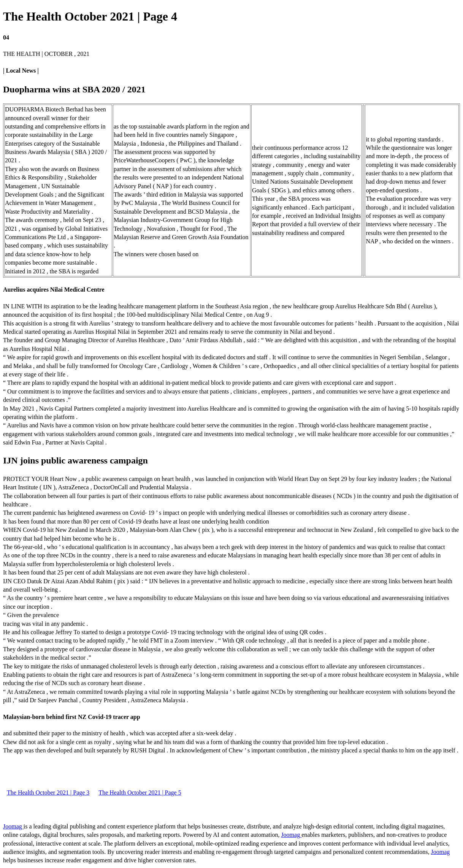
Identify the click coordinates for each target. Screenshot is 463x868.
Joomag (13, 826)
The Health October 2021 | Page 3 (48, 793)
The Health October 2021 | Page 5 (140, 793)
